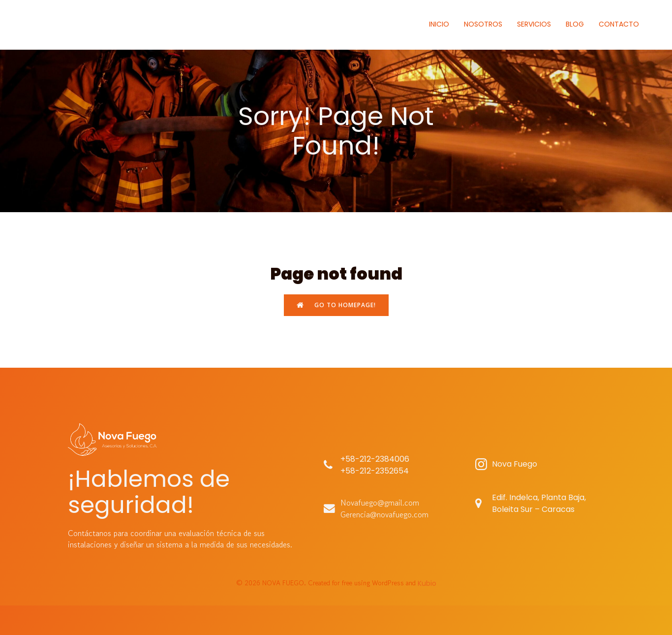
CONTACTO (619, 24)
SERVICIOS (534, 24)
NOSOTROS (483, 24)
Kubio (427, 583)
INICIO (439, 24)
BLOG (575, 24)
